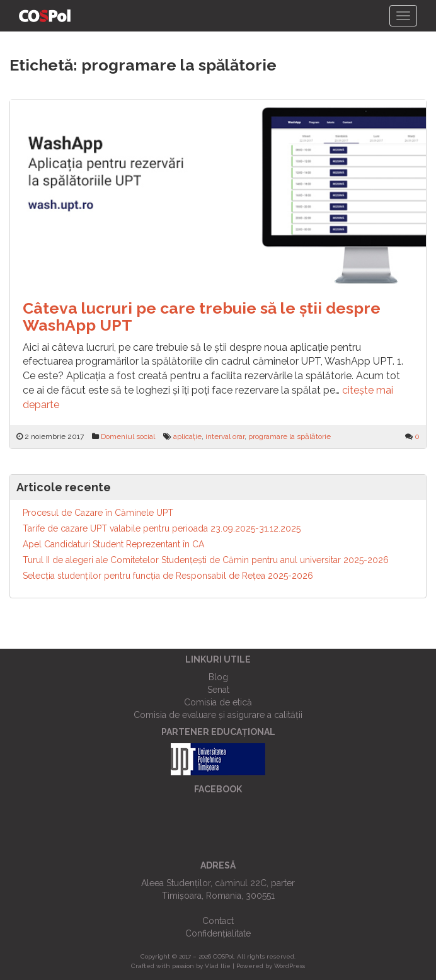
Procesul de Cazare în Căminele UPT (98, 513)
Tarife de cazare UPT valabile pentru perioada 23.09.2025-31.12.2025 (162, 528)
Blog (218, 677)
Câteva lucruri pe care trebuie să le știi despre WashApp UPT (202, 317)
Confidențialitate (218, 933)
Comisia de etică (218, 702)
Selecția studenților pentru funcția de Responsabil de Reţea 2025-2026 (168, 576)
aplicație (187, 436)
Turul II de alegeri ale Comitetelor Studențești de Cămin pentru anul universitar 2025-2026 (206, 560)
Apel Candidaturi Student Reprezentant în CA (113, 544)
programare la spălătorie (290, 436)
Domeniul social (128, 436)
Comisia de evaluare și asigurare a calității (218, 715)
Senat (218, 690)
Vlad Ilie (218, 966)
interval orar (225, 436)
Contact (218, 921)
